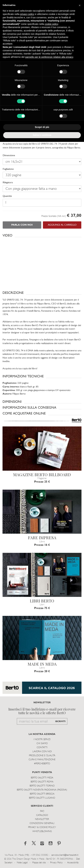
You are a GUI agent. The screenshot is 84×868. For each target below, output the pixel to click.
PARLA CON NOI (22, 225)
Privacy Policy (56, 863)
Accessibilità (73, 863)
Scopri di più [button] (42, 127)
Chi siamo (42, 744)
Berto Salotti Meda (42, 778)
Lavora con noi (42, 752)
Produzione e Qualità (42, 756)
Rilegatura (8, 183)
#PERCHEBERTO (42, 764)
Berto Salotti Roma (42, 782)
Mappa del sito (39, 863)
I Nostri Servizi (42, 739)
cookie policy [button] (51, 24)
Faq (42, 811)
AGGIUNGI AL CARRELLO (62, 225)
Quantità (7, 196)
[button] (42, 235)
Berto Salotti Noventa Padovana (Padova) (42, 790)
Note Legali (22, 863)
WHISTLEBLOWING (42, 831)
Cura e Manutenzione (42, 760)
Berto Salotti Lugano (42, 798)
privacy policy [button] (27, 14)
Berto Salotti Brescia (42, 794)
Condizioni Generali (42, 823)
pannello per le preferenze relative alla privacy (49, 57)
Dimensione (9, 156)
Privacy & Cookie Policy (42, 827)
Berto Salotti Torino (42, 786)
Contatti (42, 748)
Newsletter (42, 819)
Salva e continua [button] (42, 135)
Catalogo (42, 815)
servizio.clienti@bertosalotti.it (65, 855)
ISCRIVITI (60, 722)
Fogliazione (8, 169)
